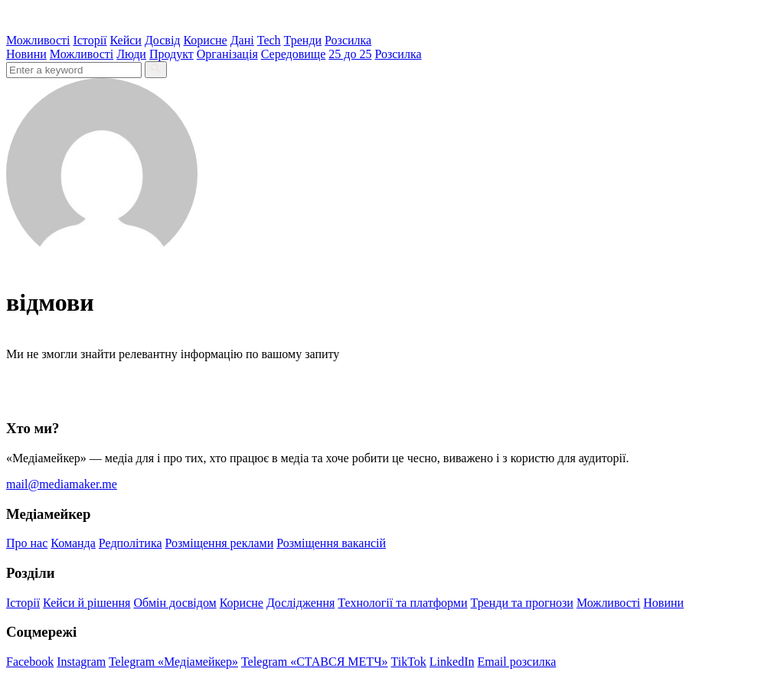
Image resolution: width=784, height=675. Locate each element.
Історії (90, 40)
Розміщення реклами (220, 543)
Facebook (30, 662)
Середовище (294, 54)
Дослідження (301, 603)
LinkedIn (452, 662)
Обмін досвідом (175, 603)
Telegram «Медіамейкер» (173, 662)
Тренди (303, 40)
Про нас (27, 543)
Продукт (171, 54)
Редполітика (131, 543)
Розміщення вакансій (331, 543)
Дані (242, 40)
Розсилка (348, 40)
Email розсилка (517, 662)
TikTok (409, 662)
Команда (73, 543)
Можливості (38, 40)
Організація (227, 54)
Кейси (126, 40)
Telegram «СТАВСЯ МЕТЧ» (315, 662)
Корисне (205, 40)
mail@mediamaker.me (62, 484)
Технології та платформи (402, 603)
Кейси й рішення (87, 603)
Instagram (81, 662)
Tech (269, 40)
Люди (131, 54)
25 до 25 (350, 54)
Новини (26, 54)
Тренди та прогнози (522, 603)
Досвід (163, 40)
